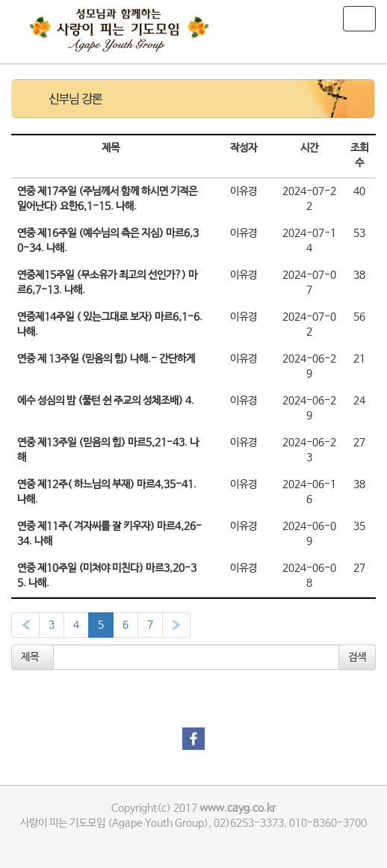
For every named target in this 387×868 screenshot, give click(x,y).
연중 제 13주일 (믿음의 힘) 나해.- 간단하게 (106, 359)
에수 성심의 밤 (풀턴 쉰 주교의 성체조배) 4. (106, 401)
